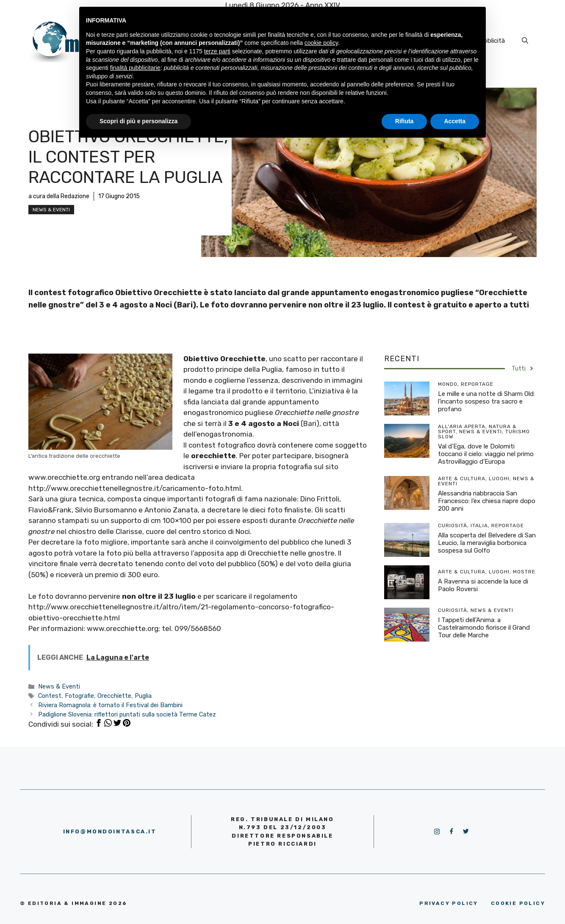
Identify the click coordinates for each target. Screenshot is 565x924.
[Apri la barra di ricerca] (525, 41)
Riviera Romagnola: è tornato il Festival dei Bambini (110, 705)
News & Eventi (51, 210)
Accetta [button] (455, 121)
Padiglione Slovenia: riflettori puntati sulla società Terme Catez (127, 714)
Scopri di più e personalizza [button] (138, 121)
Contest (50, 696)
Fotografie (79, 696)
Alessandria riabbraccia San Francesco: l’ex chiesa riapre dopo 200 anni (487, 501)
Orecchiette (114, 696)
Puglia (143, 696)
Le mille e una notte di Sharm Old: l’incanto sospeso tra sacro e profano (486, 401)
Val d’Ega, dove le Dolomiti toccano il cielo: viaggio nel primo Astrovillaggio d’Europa (486, 454)
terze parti (217, 51)
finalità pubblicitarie (135, 68)
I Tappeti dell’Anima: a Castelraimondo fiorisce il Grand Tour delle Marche (484, 628)
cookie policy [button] (321, 43)
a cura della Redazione (59, 196)
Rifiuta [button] (404, 121)
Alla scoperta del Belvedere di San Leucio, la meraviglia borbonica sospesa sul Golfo (487, 543)
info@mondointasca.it (110, 831)
